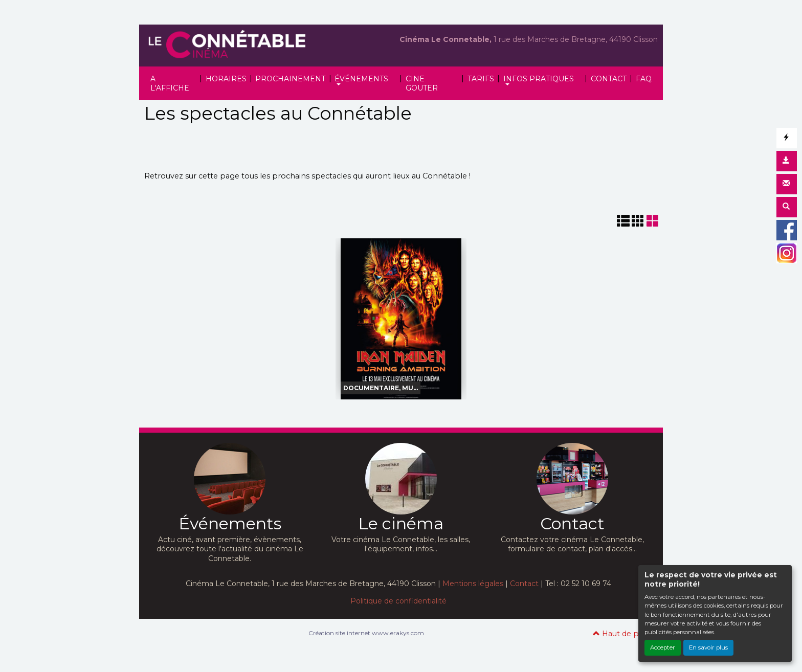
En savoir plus (708, 647)
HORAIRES (226, 79)
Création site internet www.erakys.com (366, 633)
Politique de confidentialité (398, 601)
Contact (524, 584)
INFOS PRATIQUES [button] (539, 79)
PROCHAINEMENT (290, 79)
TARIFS (481, 79)
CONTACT (609, 79)
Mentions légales (473, 584)
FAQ (644, 79)
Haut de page (623, 634)
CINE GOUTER (422, 83)
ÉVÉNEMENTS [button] (361, 79)
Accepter (663, 647)
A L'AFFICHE (170, 83)
